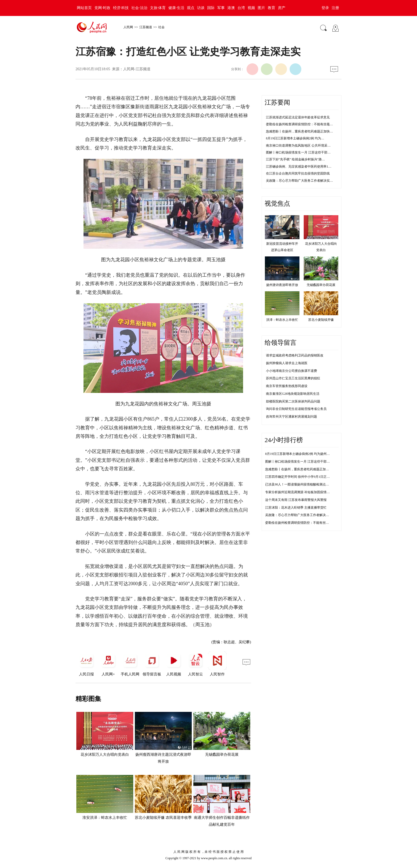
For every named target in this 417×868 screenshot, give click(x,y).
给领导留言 (281, 343)
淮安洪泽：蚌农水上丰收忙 (105, 818)
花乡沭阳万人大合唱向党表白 (105, 755)
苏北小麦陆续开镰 (321, 320)
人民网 (128, 27)
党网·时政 (102, 8)
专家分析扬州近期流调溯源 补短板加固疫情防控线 (301, 492)
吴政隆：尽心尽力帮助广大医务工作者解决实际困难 (302, 515)
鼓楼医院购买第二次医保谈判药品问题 (293, 401)
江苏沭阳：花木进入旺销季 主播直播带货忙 (296, 508)
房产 (282, 8)
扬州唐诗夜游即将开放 (282, 285)
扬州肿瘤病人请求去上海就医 (287, 363)
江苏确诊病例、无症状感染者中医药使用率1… (299, 167)
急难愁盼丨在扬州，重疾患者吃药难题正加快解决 (300, 469)
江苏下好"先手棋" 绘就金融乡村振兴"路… (295, 159)
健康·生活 (176, 8)
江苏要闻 (277, 102)
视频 (251, 8)
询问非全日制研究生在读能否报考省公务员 (296, 409)
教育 (272, 8)
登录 (325, 8)
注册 (335, 8)
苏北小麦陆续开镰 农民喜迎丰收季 (163, 818)
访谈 (201, 8)
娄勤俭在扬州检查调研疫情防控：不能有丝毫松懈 (300, 523)
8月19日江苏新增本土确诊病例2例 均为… (295, 138)
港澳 (231, 8)
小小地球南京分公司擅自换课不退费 (291, 371)
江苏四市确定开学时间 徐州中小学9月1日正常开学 (301, 477)
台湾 (241, 8)
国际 (211, 8)
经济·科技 (121, 8)
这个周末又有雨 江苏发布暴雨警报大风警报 (296, 500)
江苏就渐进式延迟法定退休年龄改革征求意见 (298, 117)
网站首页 (84, 8)
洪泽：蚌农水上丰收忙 (282, 320)
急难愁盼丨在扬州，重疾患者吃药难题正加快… (299, 131)
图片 (261, 8)
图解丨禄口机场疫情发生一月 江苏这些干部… (298, 152)
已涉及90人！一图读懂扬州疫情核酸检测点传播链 (300, 484)
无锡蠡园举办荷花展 (222, 755)
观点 (191, 8)
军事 (221, 8)
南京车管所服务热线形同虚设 (287, 386)
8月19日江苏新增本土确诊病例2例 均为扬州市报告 (301, 454)
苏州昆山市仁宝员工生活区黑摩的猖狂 (293, 378)
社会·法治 (139, 8)
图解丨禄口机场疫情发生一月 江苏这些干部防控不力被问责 (307, 462)
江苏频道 (146, 27)
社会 (161, 27)
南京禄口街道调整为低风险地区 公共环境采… (298, 146)
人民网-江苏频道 (137, 69)
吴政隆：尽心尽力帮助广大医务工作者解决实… (299, 181)
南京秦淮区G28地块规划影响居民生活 (293, 394)
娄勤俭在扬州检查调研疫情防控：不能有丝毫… (299, 124)
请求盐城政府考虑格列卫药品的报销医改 (295, 355)
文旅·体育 (158, 8)
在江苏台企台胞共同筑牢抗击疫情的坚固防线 (298, 173)
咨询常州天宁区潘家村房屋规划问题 (291, 417)
